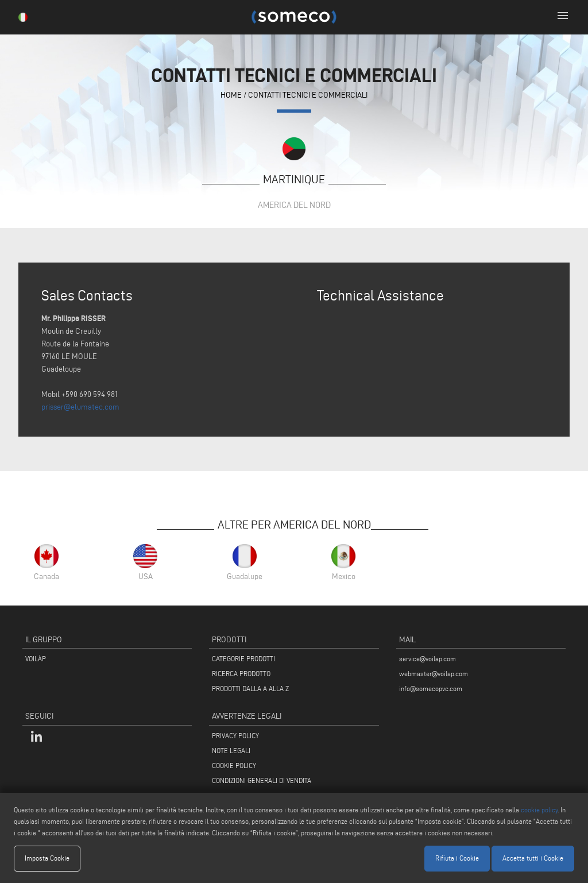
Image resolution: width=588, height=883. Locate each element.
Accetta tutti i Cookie (533, 858)
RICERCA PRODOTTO (241, 674)
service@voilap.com (428, 659)
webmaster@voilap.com (434, 674)
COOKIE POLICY (234, 766)
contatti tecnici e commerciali (308, 95)
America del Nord (294, 205)
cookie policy (539, 810)
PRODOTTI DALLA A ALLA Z (250, 689)
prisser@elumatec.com (80, 407)
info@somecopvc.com (431, 689)
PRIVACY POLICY (235, 736)
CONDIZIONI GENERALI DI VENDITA (262, 780)
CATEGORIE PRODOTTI (243, 659)
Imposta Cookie (47, 858)
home (231, 95)
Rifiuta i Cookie (457, 858)
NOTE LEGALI (231, 751)
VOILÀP (36, 659)
